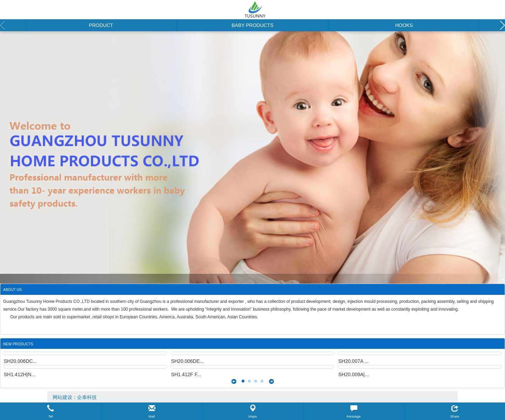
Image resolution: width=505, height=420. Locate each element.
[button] (50, 411)
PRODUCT (101, 25)
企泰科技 (87, 397)
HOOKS (404, 25)
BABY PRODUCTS (252, 25)
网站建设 (62, 397)
